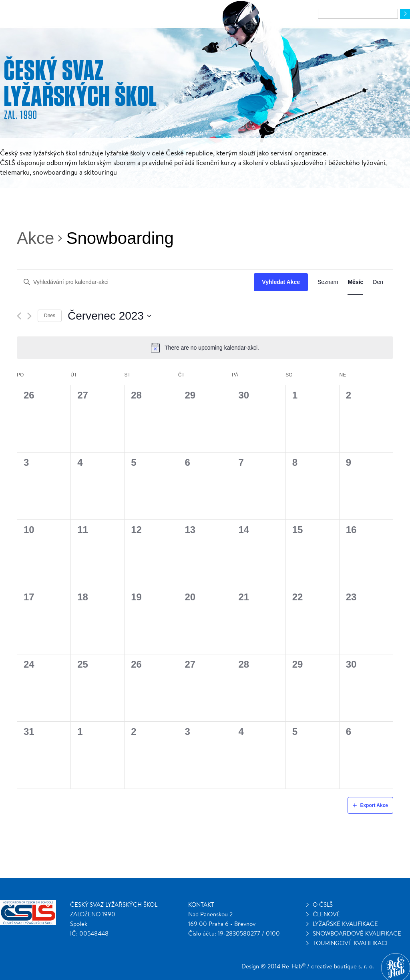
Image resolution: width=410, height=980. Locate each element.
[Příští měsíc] (29, 316)
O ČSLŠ (323, 905)
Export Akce (374, 805)
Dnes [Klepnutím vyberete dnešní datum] (50, 316)
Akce (35, 238)
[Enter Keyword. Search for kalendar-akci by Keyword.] (136, 282)
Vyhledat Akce (281, 282)
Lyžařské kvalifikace (345, 924)
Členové (327, 914)
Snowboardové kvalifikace (357, 933)
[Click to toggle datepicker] (110, 316)
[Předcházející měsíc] (19, 316)
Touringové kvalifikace (351, 943)
